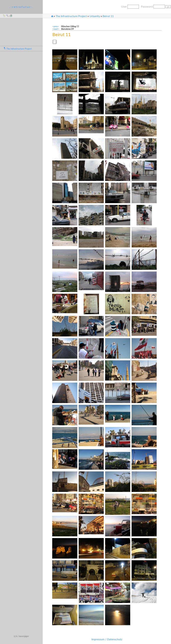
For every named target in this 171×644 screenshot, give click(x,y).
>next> (57, 29)
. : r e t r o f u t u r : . (21, 7)
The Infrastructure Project (71, 16)
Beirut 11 (108, 16)
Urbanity (95, 16)
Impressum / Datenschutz (107, 639)
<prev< (57, 26)
